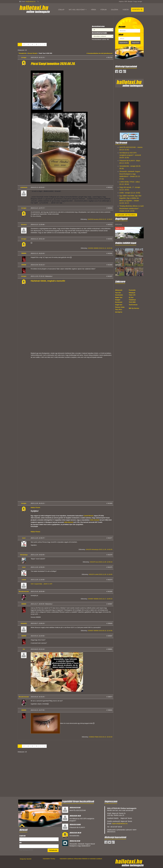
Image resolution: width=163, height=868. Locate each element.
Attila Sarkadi (95, 520)
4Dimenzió (119, 290)
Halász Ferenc (35, 507)
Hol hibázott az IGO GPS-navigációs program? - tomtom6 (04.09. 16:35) (130, 155)
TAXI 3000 (132, 302)
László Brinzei (88, 516)
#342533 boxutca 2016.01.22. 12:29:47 (100, 219)
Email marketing (23, 850)
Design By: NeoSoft (26, 859)
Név (20, 843)
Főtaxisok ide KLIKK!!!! (77, 827)
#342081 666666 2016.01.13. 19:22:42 (100, 248)
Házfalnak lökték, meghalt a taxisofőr (48, 281)
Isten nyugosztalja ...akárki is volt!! (41, 584)
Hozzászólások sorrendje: (99, 33)
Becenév (122, 27)
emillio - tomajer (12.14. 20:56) (130, 193)
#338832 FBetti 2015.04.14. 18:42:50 (101, 737)
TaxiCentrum (133, 305)
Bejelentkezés (124, 43)
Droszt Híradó (32, 53)
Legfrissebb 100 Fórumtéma (126, 215)
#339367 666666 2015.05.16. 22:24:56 (100, 631)
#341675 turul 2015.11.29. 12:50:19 (101, 562)
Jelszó (121, 35)
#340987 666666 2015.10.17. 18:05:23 (100, 599)
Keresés (137, 9)
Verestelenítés (74, 836)
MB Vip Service (134, 308)
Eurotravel (119, 302)
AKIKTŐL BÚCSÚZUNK (78, 810)
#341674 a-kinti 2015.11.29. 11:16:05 (101, 574)
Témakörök (23, 53)
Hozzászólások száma (98, 26)
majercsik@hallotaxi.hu (120, 824)
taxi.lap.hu (119, 312)
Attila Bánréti (69, 522)
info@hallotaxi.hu (30, 2)
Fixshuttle (132, 290)
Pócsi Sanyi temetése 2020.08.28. (53, 64)
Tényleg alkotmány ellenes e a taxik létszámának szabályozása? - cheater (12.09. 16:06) (132, 208)
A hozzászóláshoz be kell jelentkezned (100, 53)
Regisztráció (136, 43)
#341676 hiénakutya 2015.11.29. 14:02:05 (99, 549)
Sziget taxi (119, 305)
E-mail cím (23, 836)
